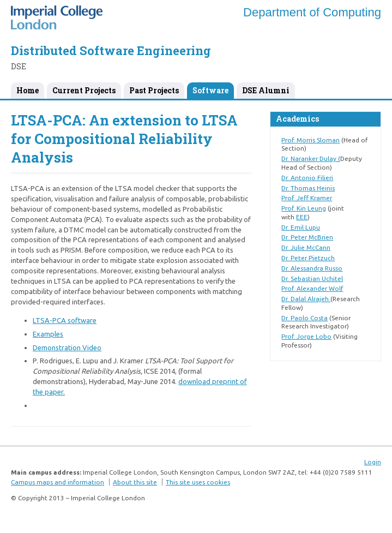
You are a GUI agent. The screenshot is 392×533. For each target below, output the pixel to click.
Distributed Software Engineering (111, 50)
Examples (48, 334)
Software (210, 90)
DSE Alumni (266, 90)
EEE (302, 217)
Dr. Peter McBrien (307, 237)
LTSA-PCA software (65, 320)
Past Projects (154, 90)
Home (28, 90)
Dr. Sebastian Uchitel (312, 279)
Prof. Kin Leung (304, 208)
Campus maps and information (58, 482)
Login (373, 462)
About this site (135, 482)
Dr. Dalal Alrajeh (306, 299)
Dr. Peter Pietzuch (308, 258)
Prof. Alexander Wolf (312, 288)
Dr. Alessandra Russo (312, 268)
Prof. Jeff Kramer (307, 198)
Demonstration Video (67, 348)
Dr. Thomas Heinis (308, 188)
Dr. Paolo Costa (304, 318)
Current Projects (84, 90)
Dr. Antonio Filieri (307, 178)
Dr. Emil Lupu (301, 227)
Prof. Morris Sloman (310, 140)
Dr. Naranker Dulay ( (311, 158)
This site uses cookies (198, 482)
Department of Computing (312, 12)
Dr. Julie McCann (306, 247)
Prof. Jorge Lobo (306, 336)
